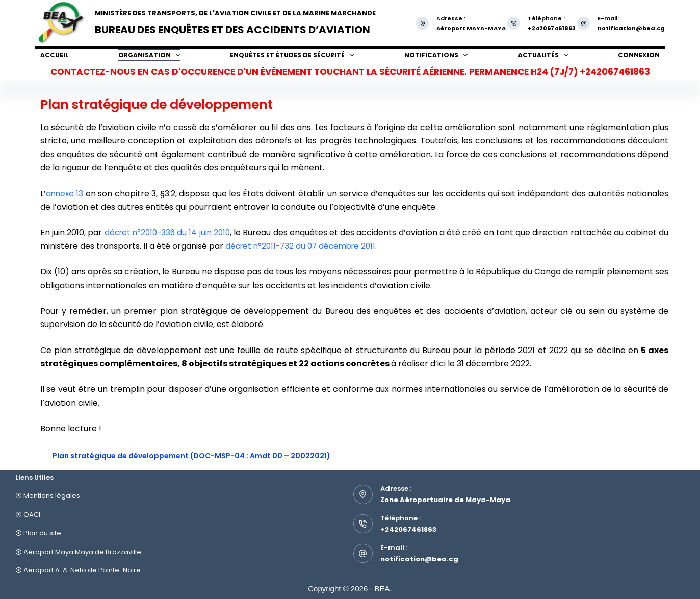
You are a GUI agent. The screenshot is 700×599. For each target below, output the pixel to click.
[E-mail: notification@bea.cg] (584, 23)
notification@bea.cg (631, 28)
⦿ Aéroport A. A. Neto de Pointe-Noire (78, 570)
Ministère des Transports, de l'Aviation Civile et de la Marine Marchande (235, 13)
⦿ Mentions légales (48, 496)
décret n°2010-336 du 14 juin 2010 (171, 232)
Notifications (436, 55)
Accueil (54, 55)
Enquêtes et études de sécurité (292, 55)
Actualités (543, 55)
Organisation (149, 55)
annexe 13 (65, 194)
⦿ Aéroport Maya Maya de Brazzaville (78, 552)
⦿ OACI (28, 515)
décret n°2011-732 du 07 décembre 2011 (316, 246)
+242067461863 (408, 529)
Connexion (639, 55)
